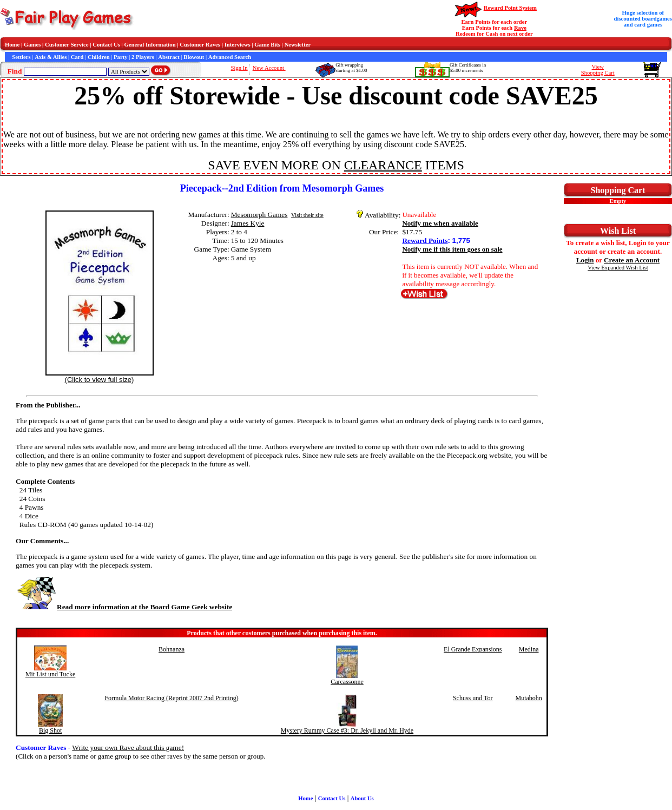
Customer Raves (200, 45)
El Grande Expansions (473, 649)
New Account (269, 68)
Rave (520, 28)
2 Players (143, 57)
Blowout (194, 57)
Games (32, 45)
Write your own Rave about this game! (128, 748)
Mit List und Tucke (50, 674)
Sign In (239, 68)
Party (120, 57)
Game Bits (267, 45)
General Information (150, 45)
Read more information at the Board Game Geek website (124, 607)
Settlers (21, 57)
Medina (529, 649)
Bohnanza (172, 649)
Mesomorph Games (259, 215)
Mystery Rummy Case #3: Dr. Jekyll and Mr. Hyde (347, 730)
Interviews (238, 45)
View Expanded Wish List (618, 268)
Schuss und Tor (473, 698)
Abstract (169, 57)
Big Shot (50, 730)
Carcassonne (347, 682)
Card (77, 57)
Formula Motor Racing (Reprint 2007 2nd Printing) (171, 698)
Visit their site (307, 215)
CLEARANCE (383, 165)
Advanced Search (230, 57)
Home (12, 45)
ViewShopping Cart (598, 70)
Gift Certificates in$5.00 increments (468, 68)
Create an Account (632, 260)
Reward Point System (510, 8)
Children (99, 57)
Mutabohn (529, 698)
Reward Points (425, 241)
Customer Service (67, 45)
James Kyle (248, 223)
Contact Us (106, 45)
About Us (362, 798)
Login (585, 260)
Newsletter (298, 45)
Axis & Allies (51, 57)
